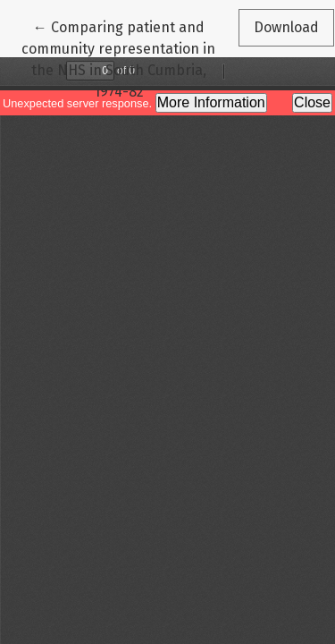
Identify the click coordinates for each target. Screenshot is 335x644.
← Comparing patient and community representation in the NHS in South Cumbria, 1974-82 (118, 58)
